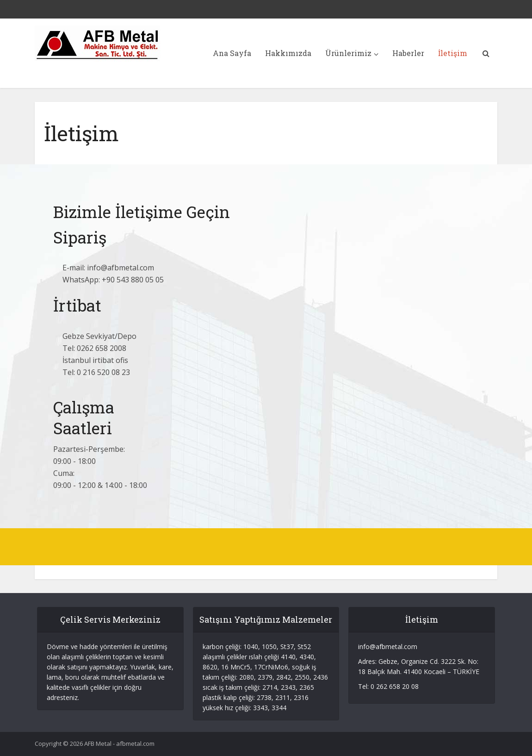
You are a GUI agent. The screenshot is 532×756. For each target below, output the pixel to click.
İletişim (453, 53)
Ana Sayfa (232, 53)
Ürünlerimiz (348, 53)
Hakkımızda (288, 53)
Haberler (408, 53)
